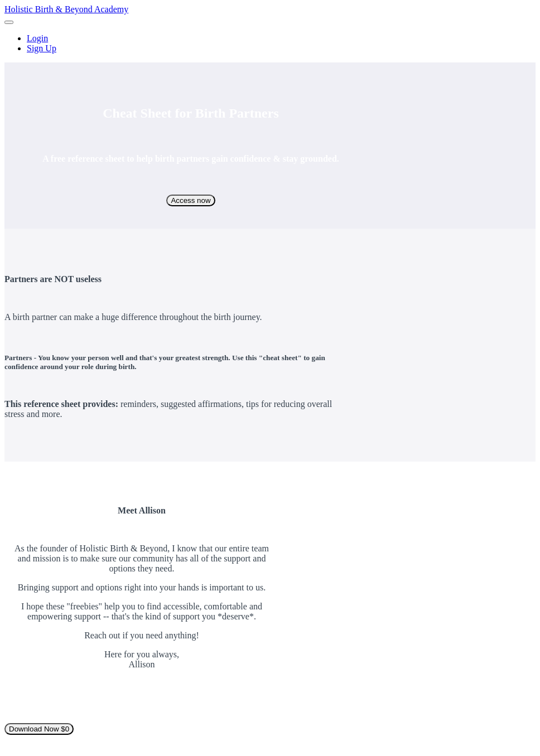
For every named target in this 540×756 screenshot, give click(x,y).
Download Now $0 (39, 729)
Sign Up (42, 48)
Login (37, 38)
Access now (191, 200)
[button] (9, 22)
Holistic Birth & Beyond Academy (66, 9)
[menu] (270, 43)
